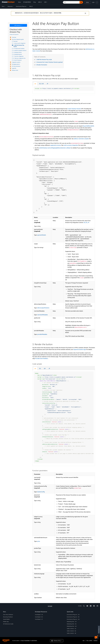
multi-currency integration (71, 145)
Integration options (16, 62)
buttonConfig (41, 492)
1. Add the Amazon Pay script (44, 59)
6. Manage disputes (18, 54)
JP (47, 84)
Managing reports (16, 64)
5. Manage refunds (18, 52)
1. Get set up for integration (19, 43)
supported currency (55, 145)
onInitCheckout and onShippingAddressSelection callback (55, 148)
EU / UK (41, 84)
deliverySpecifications (43, 308)
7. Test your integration (19, 56)
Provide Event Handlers (42, 358)
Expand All (16, 34)
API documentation (16, 66)
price (39, 541)
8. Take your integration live (19, 58)
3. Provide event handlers (19, 49)
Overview (14, 37)
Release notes (15, 70)
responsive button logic (80, 349)
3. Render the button (41, 65)
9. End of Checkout (18, 60)
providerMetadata (42, 334)
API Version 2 (18, 25)
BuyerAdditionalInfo (89, 126)
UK (45, 368)
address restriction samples (81, 139)
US (35, 84)
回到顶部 (50, 606)
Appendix (14, 68)
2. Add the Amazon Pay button (19, 46)
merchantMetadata (42, 315)
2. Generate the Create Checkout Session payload (49, 62)
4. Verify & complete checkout (20, 50)
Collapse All (12, 34)
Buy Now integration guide (18, 39)
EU (86, 222)
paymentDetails (42, 235)
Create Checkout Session (74, 109)
